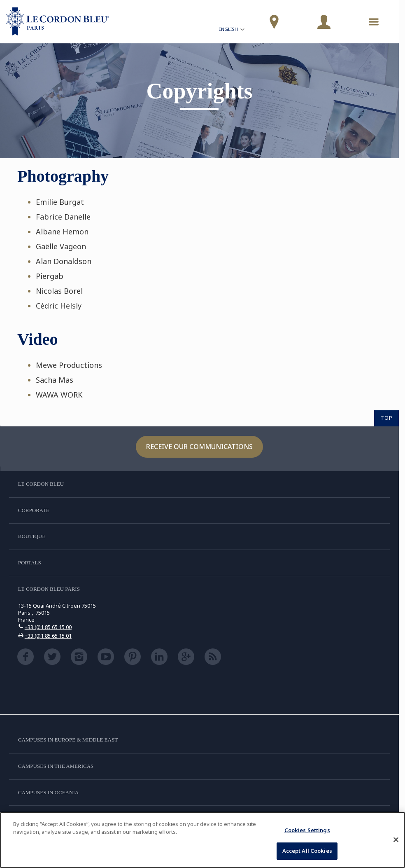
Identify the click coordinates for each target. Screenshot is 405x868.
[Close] (396, 840)
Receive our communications (199, 447)
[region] (202, 840)
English (232, 30)
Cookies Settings (307, 830)
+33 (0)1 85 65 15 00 (48, 627)
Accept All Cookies (307, 851)
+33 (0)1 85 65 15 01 (48, 636)
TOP (386, 418)
